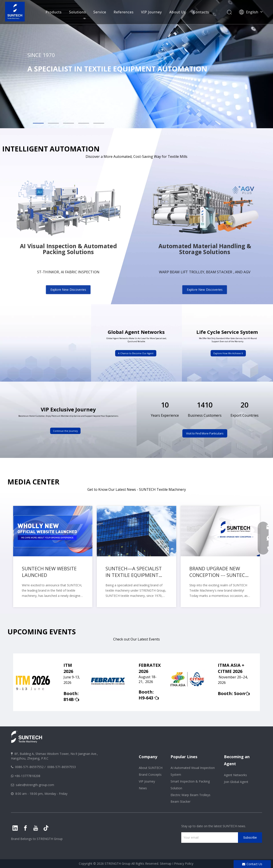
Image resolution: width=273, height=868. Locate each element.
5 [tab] (99, 123)
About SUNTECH (151, 768)
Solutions (77, 12)
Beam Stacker (181, 801)
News (143, 788)
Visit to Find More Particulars (205, 433)
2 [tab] (53, 123)
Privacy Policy (184, 864)
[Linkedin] (15, 828)
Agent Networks (235, 775)
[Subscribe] (250, 838)
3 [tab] (69, 123)
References (124, 12)
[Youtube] (36, 828)
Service (100, 12)
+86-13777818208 (27, 776)
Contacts (201, 12)
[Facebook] (25, 828)
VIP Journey (151, 12)
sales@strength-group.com (35, 785)
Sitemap (166, 864)
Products (54, 12)
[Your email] (209, 838)
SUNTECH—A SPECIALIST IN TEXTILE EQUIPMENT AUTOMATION (134, 572)
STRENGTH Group (49, 839)
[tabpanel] (136, 64)
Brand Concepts (150, 775)
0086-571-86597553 (62, 767)
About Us (177, 12)
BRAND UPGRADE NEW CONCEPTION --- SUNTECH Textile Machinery (219, 572)
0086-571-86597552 (29, 767)
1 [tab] (38, 123)
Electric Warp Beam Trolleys (190, 795)
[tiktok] (46, 828)
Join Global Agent (236, 782)
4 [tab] (84, 123)
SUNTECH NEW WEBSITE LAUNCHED (49, 572)
